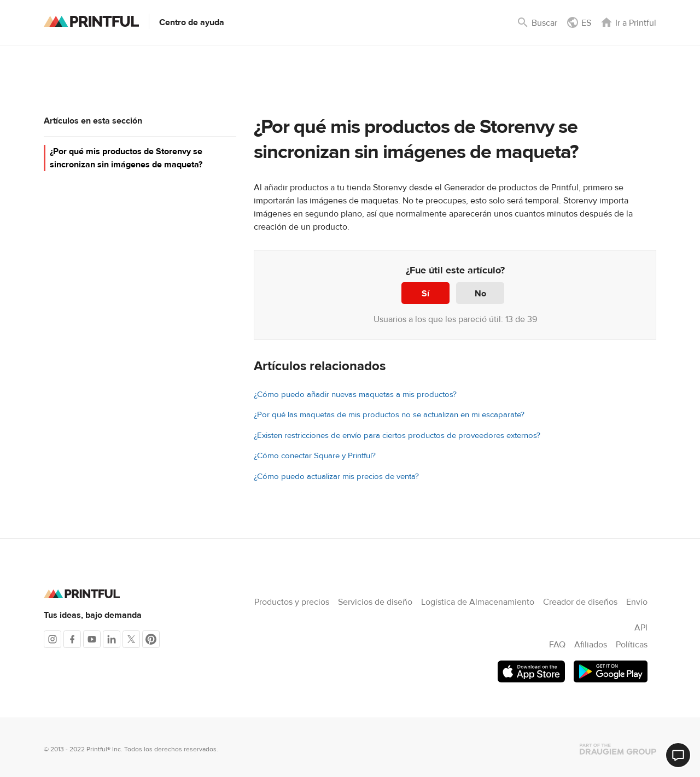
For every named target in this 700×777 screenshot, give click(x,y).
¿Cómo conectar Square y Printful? (315, 456)
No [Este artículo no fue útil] (480, 294)
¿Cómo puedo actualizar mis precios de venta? (336, 477)
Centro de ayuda (192, 22)
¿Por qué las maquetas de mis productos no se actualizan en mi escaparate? (389, 415)
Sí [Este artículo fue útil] (425, 294)
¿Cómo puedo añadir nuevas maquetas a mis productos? (355, 395)
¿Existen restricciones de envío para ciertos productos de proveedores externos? (397, 436)
